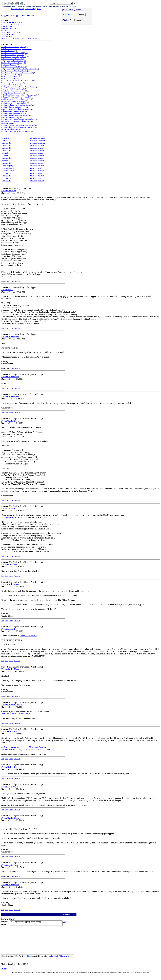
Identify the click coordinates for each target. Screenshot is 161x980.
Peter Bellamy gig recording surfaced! (14, 57)
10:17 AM (41, 178)
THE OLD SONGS (8, 36)
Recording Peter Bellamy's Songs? (13, 89)
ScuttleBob (5, 138)
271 (33, 81)
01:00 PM (41, 146)
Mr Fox (4, 140)
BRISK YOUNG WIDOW (10, 24)
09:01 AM (41, 143)
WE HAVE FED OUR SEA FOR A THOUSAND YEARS (20, 38)
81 (17, 79)
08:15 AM (41, 140)
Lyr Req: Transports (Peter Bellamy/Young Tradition (19, 87)
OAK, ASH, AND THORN (10, 28)
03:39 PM (41, 163)
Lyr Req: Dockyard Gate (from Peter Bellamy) (17, 105)
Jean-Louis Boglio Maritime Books (16, 714)
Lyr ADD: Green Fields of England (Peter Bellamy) (18, 119)
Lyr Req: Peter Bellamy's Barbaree (13, 113)
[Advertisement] (76, 42)
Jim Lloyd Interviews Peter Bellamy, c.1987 (16, 99)
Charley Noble (7, 143)
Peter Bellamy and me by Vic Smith (13, 67)
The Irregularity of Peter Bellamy (12, 63)
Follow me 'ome (7, 123)
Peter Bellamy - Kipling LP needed (13, 55)
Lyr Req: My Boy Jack (9, 65)
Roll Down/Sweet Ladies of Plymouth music (16, 49)
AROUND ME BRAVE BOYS (12, 22)
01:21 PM (41, 148)
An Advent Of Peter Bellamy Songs (13, 47)
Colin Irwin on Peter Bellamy (11, 59)
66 (25, 61)
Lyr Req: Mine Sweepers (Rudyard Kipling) (16, 131)
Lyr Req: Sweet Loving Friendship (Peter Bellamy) (18, 125)
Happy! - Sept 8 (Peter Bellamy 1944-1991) (16, 109)
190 (26, 53)
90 (29, 71)
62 (25, 63)
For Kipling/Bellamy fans (10, 129)
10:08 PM (41, 166)
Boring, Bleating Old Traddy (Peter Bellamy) (16, 81)
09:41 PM (41, 138)
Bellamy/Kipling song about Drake (13, 111)
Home (39, 9)
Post (2, 281)
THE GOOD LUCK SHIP (10, 34)
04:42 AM (41, 168)
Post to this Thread (17, 9)
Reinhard (5, 153)
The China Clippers (9, 517)
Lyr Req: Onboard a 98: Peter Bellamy (14, 103)
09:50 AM (41, 176)
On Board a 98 (6, 30)
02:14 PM (41, 156)
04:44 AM (41, 171)
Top (6, 281)
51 (22, 59)
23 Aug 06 (33, 140)
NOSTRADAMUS (8, 26)
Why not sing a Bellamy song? (11, 83)
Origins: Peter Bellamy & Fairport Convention (23, 69)
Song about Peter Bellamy (10, 85)
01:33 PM (41, 151)
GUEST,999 (6, 156)
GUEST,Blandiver (8, 168)
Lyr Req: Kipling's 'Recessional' (12, 93)
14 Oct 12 (33, 168)
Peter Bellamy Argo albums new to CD (14, 91)
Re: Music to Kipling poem (10, 117)
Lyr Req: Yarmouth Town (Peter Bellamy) (15, 115)
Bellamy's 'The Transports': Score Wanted (15, 97)
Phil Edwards (6, 173)
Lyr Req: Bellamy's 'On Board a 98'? (13, 107)
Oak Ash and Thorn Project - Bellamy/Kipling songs (19, 95)
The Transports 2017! (8, 79)
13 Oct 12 (33, 146)
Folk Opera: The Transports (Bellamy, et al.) (16, 121)
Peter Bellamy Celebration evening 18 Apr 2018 (17, 73)
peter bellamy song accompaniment (13, 101)
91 (21, 75)
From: (4, 191)
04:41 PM (41, 181)
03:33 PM (41, 161)
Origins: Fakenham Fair (15, 61)
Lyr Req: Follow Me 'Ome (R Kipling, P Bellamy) (18, 127)
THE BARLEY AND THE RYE (12, 32)
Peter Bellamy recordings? (10, 75)
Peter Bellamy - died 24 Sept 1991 (13, 53)
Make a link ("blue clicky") (60, 962)
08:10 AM (41, 173)
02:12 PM (41, 153)
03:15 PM (41, 158)
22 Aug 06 (33, 138)
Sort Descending (30, 9)
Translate (17, 281)
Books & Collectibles (29, 636)
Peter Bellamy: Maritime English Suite (14, 71)
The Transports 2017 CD (9, 77)
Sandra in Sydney (8, 166)
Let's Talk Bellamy (8, 51)
